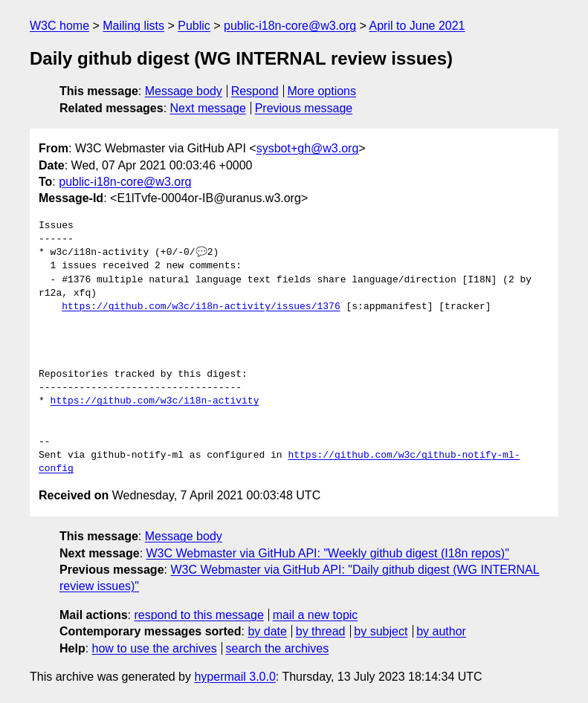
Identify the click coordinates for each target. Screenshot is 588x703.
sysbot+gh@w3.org (308, 148)
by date (267, 631)
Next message (208, 108)
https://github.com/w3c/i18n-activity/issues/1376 (201, 307)
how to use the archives (155, 648)
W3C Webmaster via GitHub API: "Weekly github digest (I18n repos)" (328, 553)
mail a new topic (316, 615)
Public (194, 26)
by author (441, 631)
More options (322, 91)
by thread (321, 631)
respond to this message (198, 615)
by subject (381, 631)
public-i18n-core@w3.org (290, 26)
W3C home (59, 26)
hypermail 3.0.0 (235, 677)
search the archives (278, 648)
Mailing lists (133, 26)
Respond (255, 91)
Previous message (304, 108)
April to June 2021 (417, 26)
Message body (184, 91)
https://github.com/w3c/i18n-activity (155, 401)
